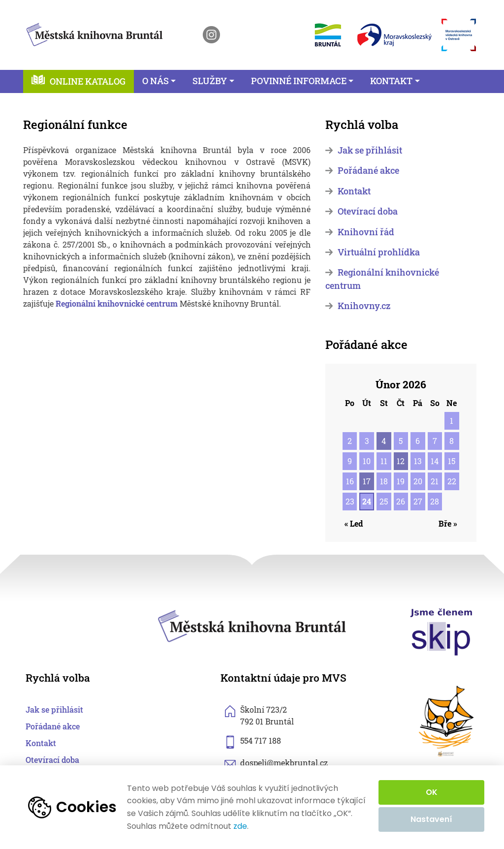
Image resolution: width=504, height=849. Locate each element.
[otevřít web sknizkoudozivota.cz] (447, 721)
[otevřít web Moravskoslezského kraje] (394, 35)
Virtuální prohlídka (379, 252)
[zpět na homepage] (94, 33)
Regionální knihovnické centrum (117, 303)
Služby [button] (210, 81)
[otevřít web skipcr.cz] (441, 631)
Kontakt (354, 191)
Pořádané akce (368, 171)
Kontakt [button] (391, 81)
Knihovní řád (366, 232)
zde (240, 826)
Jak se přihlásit (370, 150)
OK (432, 792)
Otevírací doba (368, 211)
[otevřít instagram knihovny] (211, 35)
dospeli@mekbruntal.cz (284, 763)
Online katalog (88, 81)
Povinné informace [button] (299, 81)
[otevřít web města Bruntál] (327, 35)
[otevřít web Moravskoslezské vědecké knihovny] (459, 35)
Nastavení (431, 819)
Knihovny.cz (364, 306)
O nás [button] (156, 81)
